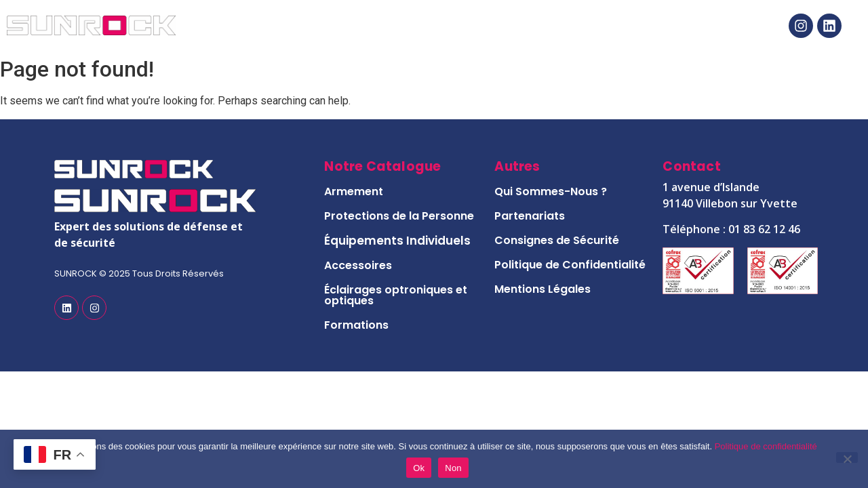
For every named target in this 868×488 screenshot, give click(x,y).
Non (453, 468)
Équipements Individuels (397, 241)
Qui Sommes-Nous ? (551, 191)
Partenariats (530, 216)
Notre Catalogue (385, 26)
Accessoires (358, 265)
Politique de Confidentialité (570, 265)
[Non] (847, 457)
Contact (678, 26)
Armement (354, 191)
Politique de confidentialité (766, 446)
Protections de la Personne (399, 216)
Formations (356, 325)
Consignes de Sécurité (557, 240)
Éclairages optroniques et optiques (396, 295)
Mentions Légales (542, 289)
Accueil (241, 26)
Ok (419, 468)
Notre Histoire (550, 26)
